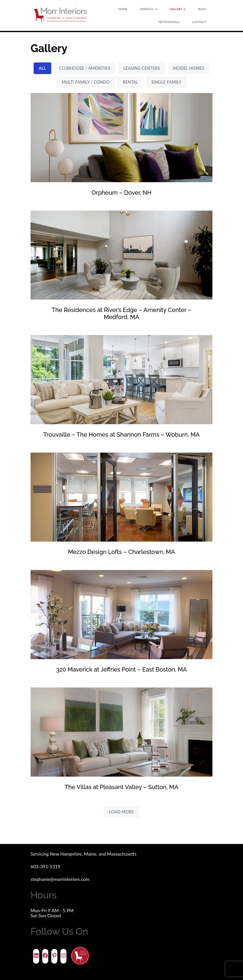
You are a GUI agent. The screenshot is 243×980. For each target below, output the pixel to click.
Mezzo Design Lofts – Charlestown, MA (121, 552)
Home (123, 9)
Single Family (166, 82)
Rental (130, 82)
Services (148, 9)
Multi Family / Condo (86, 82)
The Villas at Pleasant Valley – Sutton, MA (121, 787)
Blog (202, 9)
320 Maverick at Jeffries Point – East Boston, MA (121, 669)
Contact (199, 22)
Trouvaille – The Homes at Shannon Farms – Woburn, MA (122, 435)
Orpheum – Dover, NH (121, 193)
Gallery (177, 9)
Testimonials (169, 22)
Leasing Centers (142, 68)
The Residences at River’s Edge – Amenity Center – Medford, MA (122, 313)
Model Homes (189, 68)
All (43, 68)
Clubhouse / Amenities (85, 68)
